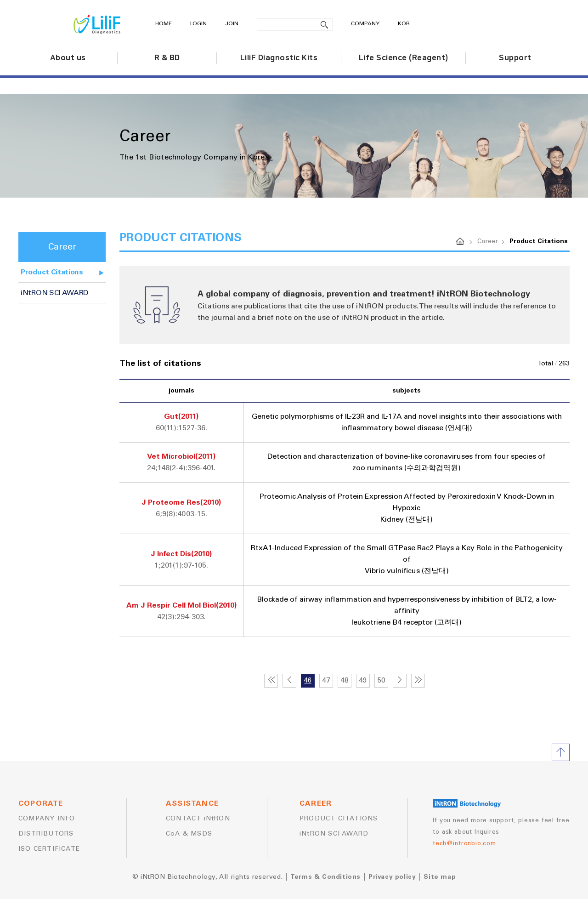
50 (381, 680)
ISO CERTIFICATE (49, 849)
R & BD (167, 58)
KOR (404, 24)
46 (308, 680)
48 (345, 680)
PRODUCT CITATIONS (339, 819)
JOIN (232, 24)
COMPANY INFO (47, 819)
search (325, 25)
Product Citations (52, 272)
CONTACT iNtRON (198, 819)
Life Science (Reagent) (404, 58)
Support (515, 58)
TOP (561, 752)
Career (488, 241)
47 (326, 680)
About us (68, 58)
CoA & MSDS (189, 834)
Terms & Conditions (325, 877)
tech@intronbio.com (464, 844)
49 (363, 680)
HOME (164, 24)
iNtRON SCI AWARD (54, 293)
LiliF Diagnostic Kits (279, 58)
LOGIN (198, 24)
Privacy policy (392, 877)
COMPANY (365, 24)
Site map (440, 877)
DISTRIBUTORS (46, 834)
